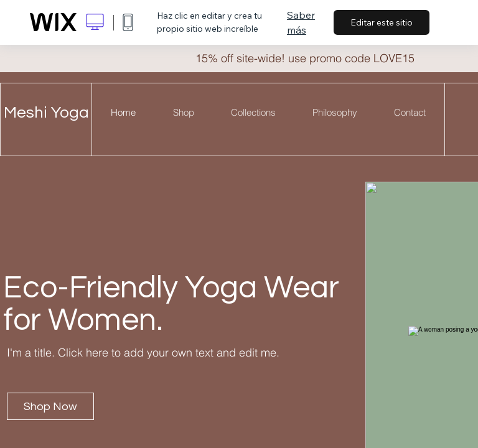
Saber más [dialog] (301, 22)
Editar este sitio (382, 22)
